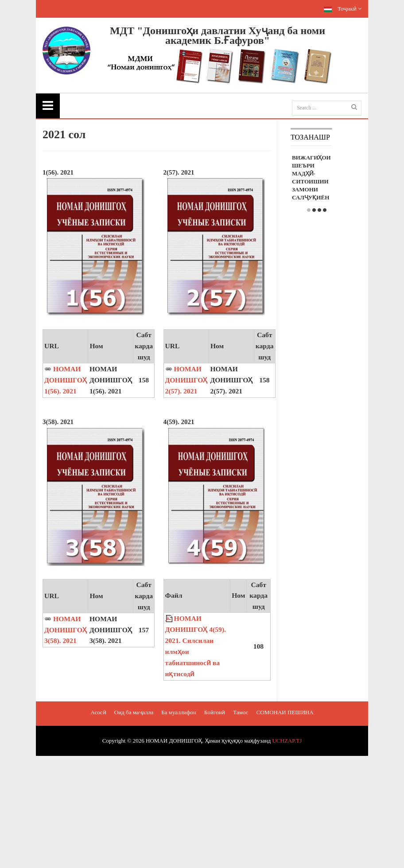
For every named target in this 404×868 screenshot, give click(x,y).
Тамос (241, 712)
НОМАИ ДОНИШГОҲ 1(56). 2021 (66, 380)
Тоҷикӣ (343, 9)
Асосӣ (98, 712)
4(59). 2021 (179, 422)
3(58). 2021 (58, 422)
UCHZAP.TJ (287, 741)
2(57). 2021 (179, 172)
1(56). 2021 (58, 172)
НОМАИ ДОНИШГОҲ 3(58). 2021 (66, 630)
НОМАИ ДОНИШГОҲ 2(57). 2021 (186, 380)
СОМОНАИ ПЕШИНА (285, 712)
